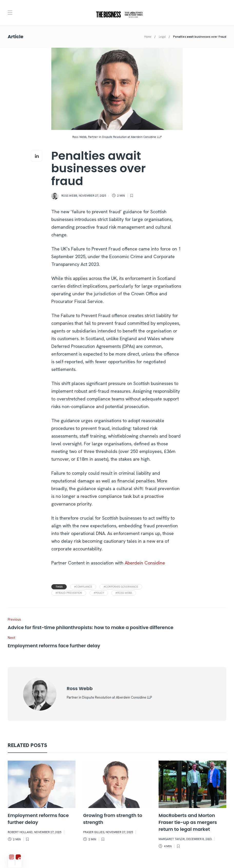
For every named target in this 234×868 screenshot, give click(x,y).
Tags (59, 587)
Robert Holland (20, 832)
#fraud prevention (69, 593)
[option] (42, 802)
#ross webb (124, 593)
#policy (99, 593)
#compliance (83, 587)
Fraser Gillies (94, 832)
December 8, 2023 (199, 839)
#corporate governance (121, 587)
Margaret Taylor (172, 839)
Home (148, 37)
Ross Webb (69, 196)
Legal (162, 37)
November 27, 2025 (92, 196)
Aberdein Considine (145, 563)
